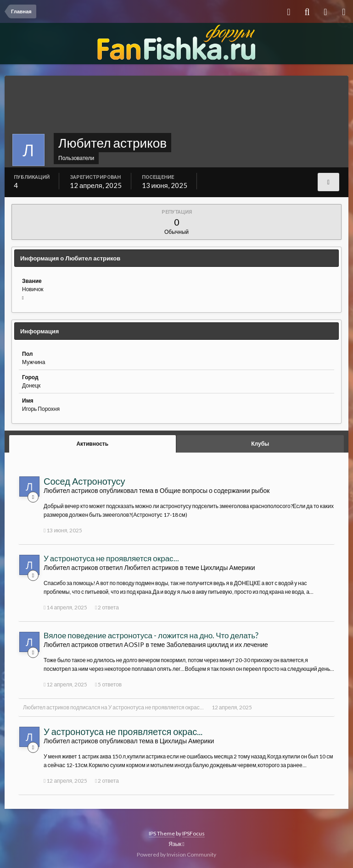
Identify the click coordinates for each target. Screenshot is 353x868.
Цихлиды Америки (228, 567)
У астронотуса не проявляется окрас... (111, 558)
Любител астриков (46, 707)
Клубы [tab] (260, 444)
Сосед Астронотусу (84, 481)
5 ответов (108, 684)
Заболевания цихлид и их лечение (217, 644)
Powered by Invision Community (176, 854)
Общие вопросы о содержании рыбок (215, 490)
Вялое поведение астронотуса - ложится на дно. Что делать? (151, 635)
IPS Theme (162, 833)
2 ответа (107, 607)
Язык (176, 844)
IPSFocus (193, 833)
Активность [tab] (92, 444)
